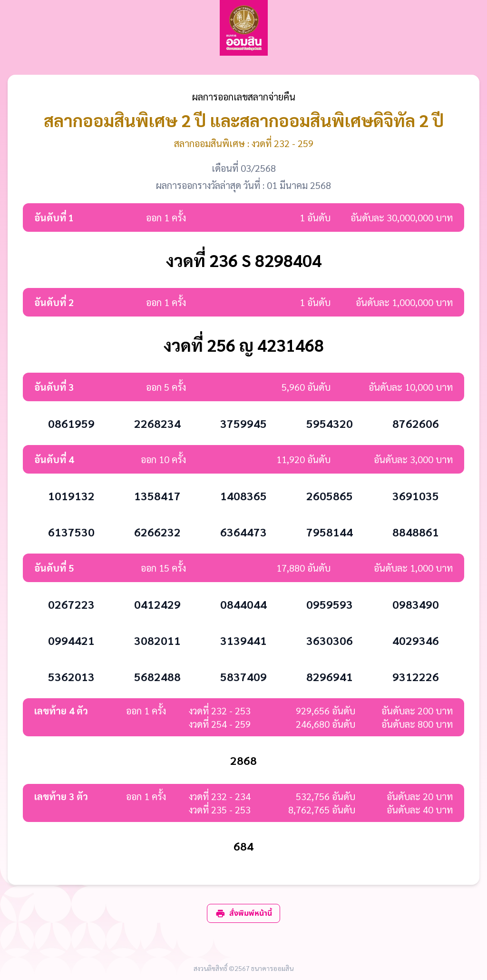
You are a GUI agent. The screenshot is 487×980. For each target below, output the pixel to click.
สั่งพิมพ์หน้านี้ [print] (243, 913)
